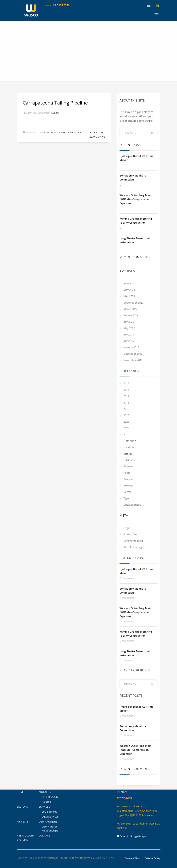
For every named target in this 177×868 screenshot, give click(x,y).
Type (101, 132)
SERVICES (44, 807)
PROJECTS (23, 822)
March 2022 (130, 309)
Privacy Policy (153, 858)
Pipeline (72, 132)
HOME (20, 792)
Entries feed (131, 534)
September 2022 (133, 303)
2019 (44, 132)
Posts (127, 473)
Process (128, 479)
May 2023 (129, 296)
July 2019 (129, 334)
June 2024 (129, 283)
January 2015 (131, 347)
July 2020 (129, 322)
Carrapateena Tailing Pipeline (55, 103)
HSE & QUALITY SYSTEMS (26, 838)
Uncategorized (132, 505)
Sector (93, 132)
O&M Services (50, 817)
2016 (126, 390)
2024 (126, 434)
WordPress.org (133, 547)
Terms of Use (132, 858)
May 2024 (129, 290)
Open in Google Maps (131, 836)
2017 (126, 396)
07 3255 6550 (61, 5)
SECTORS (22, 807)
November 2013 (133, 360)
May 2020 (129, 328)
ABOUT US (45, 792)
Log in (127, 528)
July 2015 (129, 341)
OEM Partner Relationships (50, 829)
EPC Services (49, 812)
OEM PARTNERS (48, 822)
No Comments (97, 137)
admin (55, 113)
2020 (126, 415)
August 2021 (131, 315)
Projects (83, 132)
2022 (126, 422)
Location (52, 132)
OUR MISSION (50, 797)
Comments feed (133, 541)
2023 (126, 428)
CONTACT (44, 835)
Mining (62, 132)
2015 (126, 383)
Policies (46, 802)
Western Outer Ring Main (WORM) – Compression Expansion (135, 199)
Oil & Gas (129, 460)
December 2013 (133, 354)
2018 (126, 402)
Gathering (130, 441)
